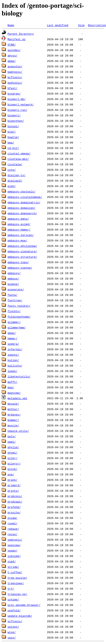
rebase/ (13, 529)
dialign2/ (15, 181)
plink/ (13, 469)
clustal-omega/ (19, 153)
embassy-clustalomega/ (25, 197)
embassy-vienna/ (20, 268)
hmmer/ (13, 338)
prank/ (13, 480)
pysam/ (13, 518)
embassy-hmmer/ (19, 230)
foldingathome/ (19, 317)
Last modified (58, 25)
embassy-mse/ (17, 240)
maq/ (11, 387)
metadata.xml (17, 398)
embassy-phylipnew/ (22, 246)
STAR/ (12, 45)
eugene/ (13, 284)
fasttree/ (15, 300)
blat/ (12, 132)
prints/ (13, 491)
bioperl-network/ (21, 104)
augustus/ (15, 66)
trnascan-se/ (17, 594)
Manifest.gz (17, 39)
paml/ (12, 442)
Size (81, 25)
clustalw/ (15, 164)
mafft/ (13, 382)
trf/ (11, 589)
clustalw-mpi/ (18, 159)
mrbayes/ (14, 414)
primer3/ (14, 485)
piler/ (13, 458)
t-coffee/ (15, 572)
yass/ (12, 638)
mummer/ (13, 420)
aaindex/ (14, 50)
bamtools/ (15, 72)
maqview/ (14, 393)
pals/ (12, 436)
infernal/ (15, 349)
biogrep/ (14, 94)
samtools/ (15, 540)
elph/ (12, 186)
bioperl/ (14, 115)
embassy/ (14, 273)
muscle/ (13, 425)
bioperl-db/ (17, 99)
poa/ (11, 474)
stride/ (13, 567)
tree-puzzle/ (17, 578)
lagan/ (13, 371)
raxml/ (13, 523)
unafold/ (14, 610)
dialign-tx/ (17, 175)
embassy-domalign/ (22, 208)
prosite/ (14, 512)
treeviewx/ (16, 583)
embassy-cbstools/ (22, 191)
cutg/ (12, 170)
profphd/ (14, 507)
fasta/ (13, 295)
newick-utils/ (18, 431)
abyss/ (13, 55)
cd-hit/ (13, 148)
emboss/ (13, 278)
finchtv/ (14, 311)
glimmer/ (14, 322)
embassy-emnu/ (18, 219)
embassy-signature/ (22, 251)
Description (97, 25)
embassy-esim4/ (19, 224)
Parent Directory (21, 34)
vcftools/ (15, 621)
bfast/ (13, 88)
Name (11, 25)
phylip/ (13, 447)
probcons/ (15, 496)
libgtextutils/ (19, 376)
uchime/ (13, 599)
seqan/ (13, 550)
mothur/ (13, 409)
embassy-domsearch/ (22, 213)
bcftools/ (15, 77)
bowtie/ (13, 137)
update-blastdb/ (20, 616)
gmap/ (12, 333)
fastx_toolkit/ (19, 306)
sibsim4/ (14, 556)
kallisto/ (15, 366)
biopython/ (16, 121)
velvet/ (13, 627)
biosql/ (13, 126)
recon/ (13, 534)
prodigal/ (15, 502)
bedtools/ (15, 83)
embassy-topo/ (18, 262)
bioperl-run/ (17, 110)
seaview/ (14, 545)
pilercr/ (14, 463)
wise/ (12, 632)
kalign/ (13, 360)
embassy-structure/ (22, 257)
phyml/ (13, 453)
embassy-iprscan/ (21, 235)
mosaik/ (13, 404)
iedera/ (13, 344)
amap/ (12, 61)
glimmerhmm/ (17, 327)
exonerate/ (16, 289)
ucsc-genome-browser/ (24, 605)
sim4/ (12, 561)
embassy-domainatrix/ (24, 202)
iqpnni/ (13, 355)
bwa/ (11, 142)
